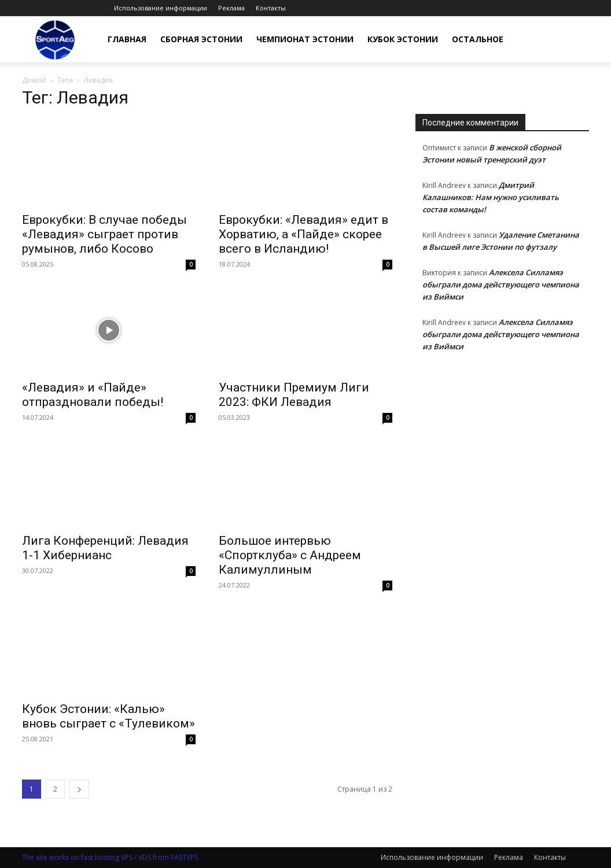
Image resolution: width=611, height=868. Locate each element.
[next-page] (79, 789)
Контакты (271, 8)
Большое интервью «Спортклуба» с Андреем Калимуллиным (290, 555)
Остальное (478, 39)
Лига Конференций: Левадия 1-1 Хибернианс (105, 548)
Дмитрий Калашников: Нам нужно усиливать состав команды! (491, 197)
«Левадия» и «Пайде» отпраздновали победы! (93, 395)
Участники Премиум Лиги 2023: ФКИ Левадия (294, 395)
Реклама (231, 8)
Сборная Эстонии (201, 39)
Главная (127, 39)
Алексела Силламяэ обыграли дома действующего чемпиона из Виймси (501, 285)
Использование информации (161, 8)
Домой (34, 80)
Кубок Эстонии (403, 39)
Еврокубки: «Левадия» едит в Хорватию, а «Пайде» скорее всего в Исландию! (303, 234)
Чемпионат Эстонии (305, 39)
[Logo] (55, 40)
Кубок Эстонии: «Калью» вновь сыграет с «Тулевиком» (108, 716)
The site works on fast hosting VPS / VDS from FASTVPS (110, 857)
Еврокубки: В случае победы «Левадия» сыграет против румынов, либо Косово (104, 234)
